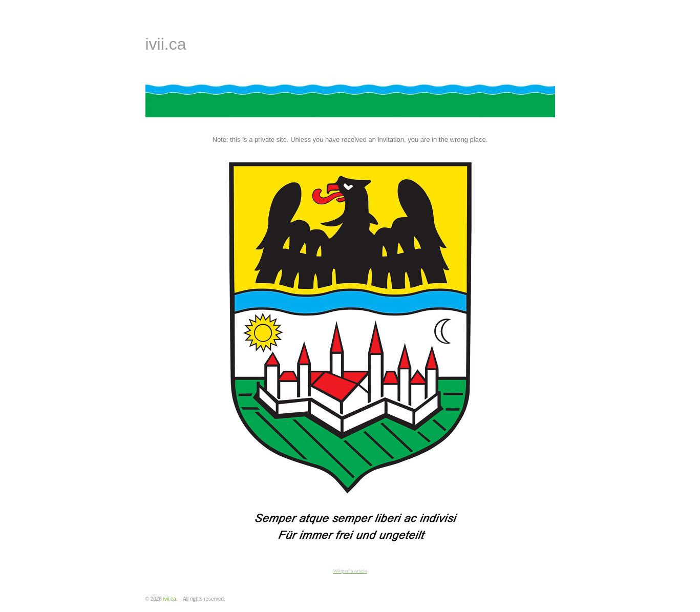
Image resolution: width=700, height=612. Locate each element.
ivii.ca (166, 44)
